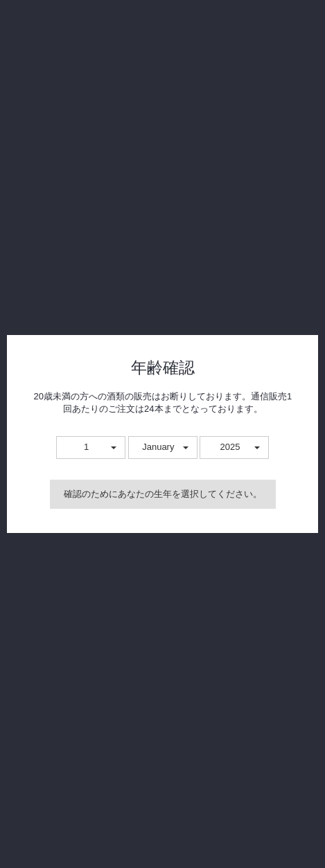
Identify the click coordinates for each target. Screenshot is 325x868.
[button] (91, 447)
